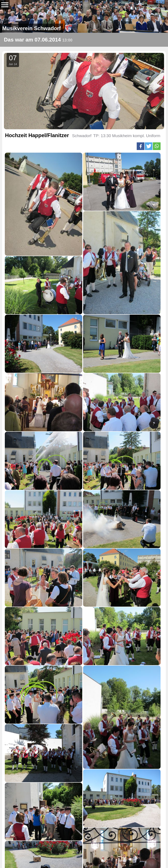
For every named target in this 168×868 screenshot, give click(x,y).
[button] (141, 146)
